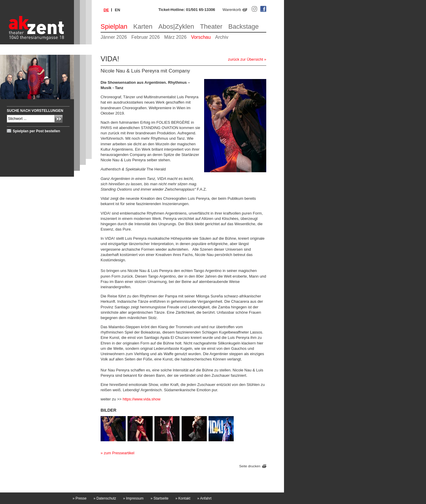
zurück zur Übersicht (246, 59)
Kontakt (183, 498)
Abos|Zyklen (176, 26)
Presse (79, 498)
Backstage (244, 26)
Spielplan (114, 26)
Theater (211, 26)
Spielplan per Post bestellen (36, 131)
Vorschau (201, 37)
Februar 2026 (146, 37)
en (117, 10)
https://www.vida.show (141, 399)
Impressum (133, 498)
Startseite (160, 498)
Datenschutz (105, 498)
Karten (143, 26)
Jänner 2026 (114, 37)
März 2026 (175, 37)
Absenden (59, 119)
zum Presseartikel (119, 453)
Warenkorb (232, 10)
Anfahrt (204, 498)
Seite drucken (250, 466)
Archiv (222, 37)
